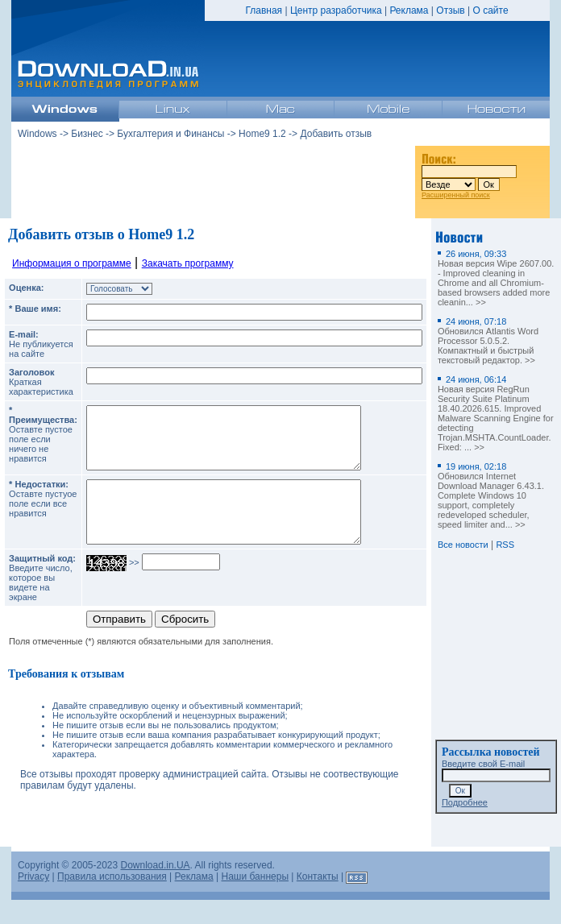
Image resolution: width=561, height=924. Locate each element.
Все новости (463, 545)
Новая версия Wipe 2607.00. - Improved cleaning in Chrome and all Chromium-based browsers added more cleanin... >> (496, 278)
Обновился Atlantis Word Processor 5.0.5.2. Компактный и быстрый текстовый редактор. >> (488, 341)
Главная (264, 10)
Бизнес (87, 134)
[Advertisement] (213, 176)
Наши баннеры (256, 901)
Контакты (318, 901)
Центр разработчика (336, 10)
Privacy (33, 901)
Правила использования (112, 901)
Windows (37, 134)
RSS (505, 545)
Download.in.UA (156, 889)
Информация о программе (72, 263)
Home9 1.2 (262, 134)
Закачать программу (188, 263)
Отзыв (450, 10)
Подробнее (465, 802)
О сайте (490, 10)
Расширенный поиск (456, 195)
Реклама (409, 10)
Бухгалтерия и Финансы (170, 134)
